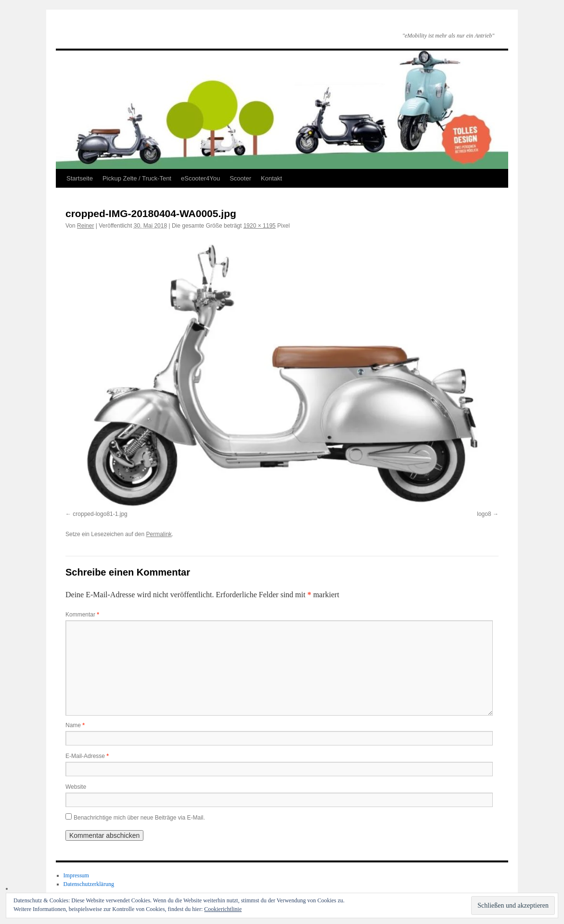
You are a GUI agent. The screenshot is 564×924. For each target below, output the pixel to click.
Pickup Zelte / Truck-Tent (137, 178)
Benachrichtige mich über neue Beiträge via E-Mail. (139, 818)
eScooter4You (200, 178)
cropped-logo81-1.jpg (100, 514)
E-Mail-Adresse (87, 756)
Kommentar (82, 615)
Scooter (240, 178)
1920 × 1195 (260, 226)
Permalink (159, 534)
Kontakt (271, 178)
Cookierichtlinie (223, 909)
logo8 (484, 514)
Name (75, 725)
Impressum (76, 875)
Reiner (85, 226)
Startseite (80, 178)
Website (76, 787)
